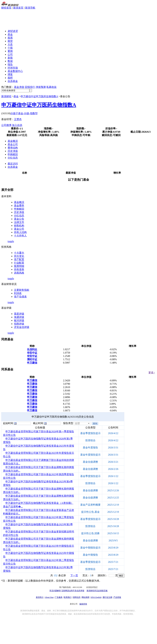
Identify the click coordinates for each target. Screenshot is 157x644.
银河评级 (19, 320)
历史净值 (13, 151)
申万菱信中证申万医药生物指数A (39, 96)
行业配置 (19, 263)
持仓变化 (19, 256)
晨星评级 (19, 314)
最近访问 (13, 164)
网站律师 (85, 597)
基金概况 (13, 141)
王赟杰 (18, 119)
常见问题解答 (55, 591)
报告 (10, 64)
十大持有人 (20, 236)
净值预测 (41, 87)
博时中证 (32, 359)
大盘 (10, 44)
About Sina (49, 597)
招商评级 (19, 324)
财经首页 (6, 8)
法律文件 (19, 222)
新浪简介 (40, 597)
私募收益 (51, 87)
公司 (10, 54)
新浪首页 (18, 8)
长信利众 (32, 349)
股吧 (10, 78)
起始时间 (8, 423)
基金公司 (13, 144)
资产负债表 (20, 297)
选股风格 (19, 273)
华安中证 (32, 353)
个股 (10, 48)
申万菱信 (32, 363)
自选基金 (13, 81)
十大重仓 (19, 253)
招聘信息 (77, 597)
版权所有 (83, 604)
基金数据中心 (15, 71)
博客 (10, 74)
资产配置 (19, 259)
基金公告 (19, 219)
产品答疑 (117, 597)
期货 (10, 41)
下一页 (74, 575)
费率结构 (13, 148)
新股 (10, 58)
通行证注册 (107, 597)
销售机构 (19, 226)
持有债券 (19, 269)
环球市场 (13, 68)
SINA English (96, 597)
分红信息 (13, 158)
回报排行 (30, 87)
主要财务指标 (22, 290)
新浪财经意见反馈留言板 (97, 591)
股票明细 (19, 266)
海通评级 (19, 317)
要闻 (10, 51)
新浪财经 (6, 96)
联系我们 (68, 597)
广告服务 (59, 597)
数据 (10, 61)
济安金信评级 (22, 327)
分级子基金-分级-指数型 (24, 113)
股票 (10, 38)
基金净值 (19, 87)
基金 (10, 34)
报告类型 (68, 423)
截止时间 (38, 423)
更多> (152, 373)
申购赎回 (13, 154)
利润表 (18, 293)
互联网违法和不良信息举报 (73, 591)
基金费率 (19, 206)
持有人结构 (20, 232)
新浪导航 (30, 8)
